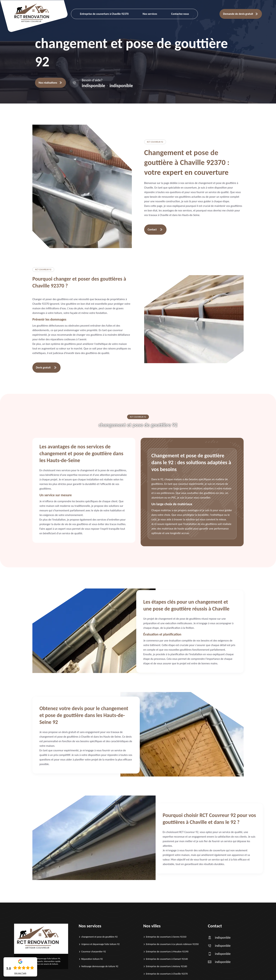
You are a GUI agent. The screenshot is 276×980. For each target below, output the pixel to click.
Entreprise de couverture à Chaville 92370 (104, 14)
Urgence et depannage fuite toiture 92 (100, 944)
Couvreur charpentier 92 (94, 952)
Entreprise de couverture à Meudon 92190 (167, 952)
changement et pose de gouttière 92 (99, 937)
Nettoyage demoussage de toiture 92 (100, 966)
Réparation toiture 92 (92, 959)
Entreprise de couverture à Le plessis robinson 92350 (172, 944)
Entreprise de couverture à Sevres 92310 (166, 937)
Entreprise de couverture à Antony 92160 (167, 966)
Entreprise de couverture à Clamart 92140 (167, 959)
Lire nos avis (20, 973)
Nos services (150, 14)
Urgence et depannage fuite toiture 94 (43, 959)
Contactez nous (180, 14)
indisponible (94, 86)
